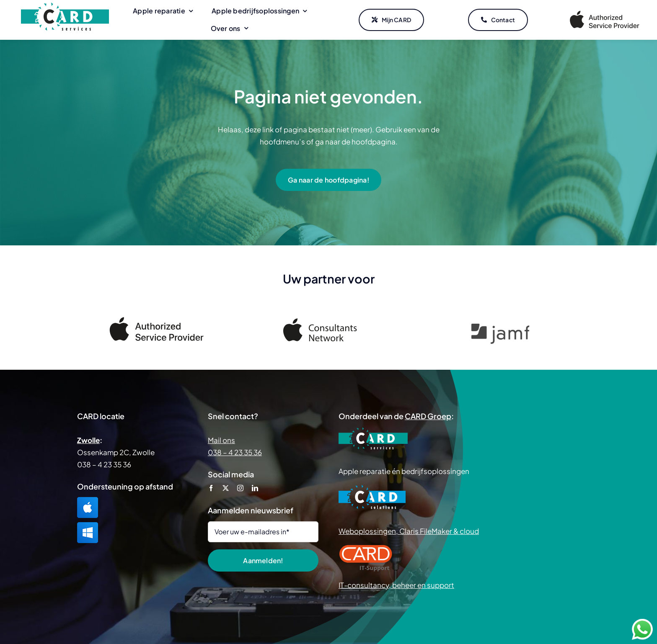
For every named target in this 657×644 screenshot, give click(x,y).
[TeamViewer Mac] (88, 500)
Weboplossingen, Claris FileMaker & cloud (409, 531)
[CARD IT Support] (366, 548)
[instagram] (240, 488)
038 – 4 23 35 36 (235, 452)
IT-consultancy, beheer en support (396, 585)
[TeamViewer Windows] (88, 526)
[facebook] (211, 488)
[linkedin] (255, 488)
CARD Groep (428, 416)
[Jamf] (500, 327)
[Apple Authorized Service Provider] (605, 12)
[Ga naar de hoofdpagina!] (328, 180)
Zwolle (88, 440)
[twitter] (226, 488)
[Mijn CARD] (391, 20)
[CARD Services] (65, 6)
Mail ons (221, 440)
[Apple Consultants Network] (328, 322)
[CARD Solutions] (372, 488)
